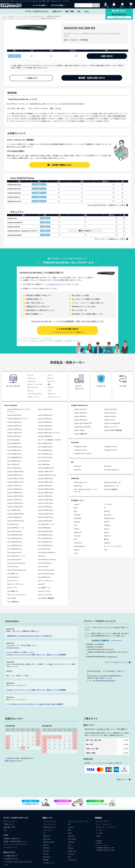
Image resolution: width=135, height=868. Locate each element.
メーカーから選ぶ (40, 5)
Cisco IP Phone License (46, 573)
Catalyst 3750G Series (15, 509)
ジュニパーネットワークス (78, 824)
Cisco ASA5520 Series (45, 545)
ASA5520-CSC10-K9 (15, 202)
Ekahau (77, 553)
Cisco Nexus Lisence (14, 555)
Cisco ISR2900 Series (14, 453)
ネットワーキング (102, 824)
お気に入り (31, 78)
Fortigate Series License (83, 456)
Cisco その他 (11, 601)
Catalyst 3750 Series (14, 502)
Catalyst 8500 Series (45, 418)
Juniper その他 (79, 433)
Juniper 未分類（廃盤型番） (113, 433)
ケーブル (99, 833)
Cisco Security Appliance (47, 555)
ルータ (50, 378)
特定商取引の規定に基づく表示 (105, 851)
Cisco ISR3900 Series (14, 457)
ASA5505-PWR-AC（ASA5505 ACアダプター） (25, 233)
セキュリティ (32, 384)
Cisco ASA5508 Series (45, 541)
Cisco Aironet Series (14, 562)
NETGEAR (78, 521)
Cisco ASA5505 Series (45, 538)
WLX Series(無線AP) (111, 492)
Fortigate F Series (80, 453)
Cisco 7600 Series (44, 467)
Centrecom (78, 546)
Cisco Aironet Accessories (16, 566)
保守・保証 (70, 11)
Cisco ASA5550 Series (45, 548)
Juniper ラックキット (111, 429)
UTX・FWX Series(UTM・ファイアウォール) (86, 493)
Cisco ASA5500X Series (15, 538)
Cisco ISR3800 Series (45, 453)
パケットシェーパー (54, 399)
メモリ (50, 393)
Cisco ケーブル (12, 590)
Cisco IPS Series (13, 569)
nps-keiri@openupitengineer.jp (104, 683)
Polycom (77, 539)
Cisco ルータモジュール (46, 583)
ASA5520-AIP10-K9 (15, 185)
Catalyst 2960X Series (45, 481)
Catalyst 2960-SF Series (16, 481)
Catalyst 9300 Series (14, 425)
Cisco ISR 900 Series (14, 464)
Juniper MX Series (80, 419)
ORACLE (107, 514)
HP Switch (78, 469)
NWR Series (78, 489)
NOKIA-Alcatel (109, 521)
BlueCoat (107, 539)
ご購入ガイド (57, 11)
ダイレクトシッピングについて (16, 847)
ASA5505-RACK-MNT (16, 238)
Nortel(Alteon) (79, 549)
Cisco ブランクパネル (45, 597)
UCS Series (42, 559)
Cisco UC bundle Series (46, 576)
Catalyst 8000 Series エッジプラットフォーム (19, 413)
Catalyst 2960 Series (14, 471)
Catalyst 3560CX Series (15, 499)
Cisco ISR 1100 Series (45, 460)
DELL (76, 514)
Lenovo (77, 507)
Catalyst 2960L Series (45, 485)
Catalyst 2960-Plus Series (47, 478)
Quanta (107, 532)
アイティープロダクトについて (37, 11)
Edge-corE (78, 535)
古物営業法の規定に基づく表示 (105, 853)
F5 (105, 511)
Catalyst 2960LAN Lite (46, 471)
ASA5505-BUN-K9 (14, 229)
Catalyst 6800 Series (45, 523)
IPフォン (50, 381)
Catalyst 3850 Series (45, 509)
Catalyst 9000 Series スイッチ (17, 421)
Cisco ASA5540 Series (15, 548)
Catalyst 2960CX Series (15, 485)
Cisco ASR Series (13, 527)
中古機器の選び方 (10, 859)
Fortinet (75, 445)
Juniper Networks (79, 408)
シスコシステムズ (50, 824)
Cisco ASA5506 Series (15, 541)
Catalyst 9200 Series (45, 421)
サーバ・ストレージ (103, 827)
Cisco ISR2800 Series (45, 449)
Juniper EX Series (110, 415)
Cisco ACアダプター (44, 594)
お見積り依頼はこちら (60, 165)
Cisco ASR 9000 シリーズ (15, 531)
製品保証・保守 (10, 830)
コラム (86, 11)
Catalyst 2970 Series (14, 488)
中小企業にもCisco (11, 862)
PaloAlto (77, 518)
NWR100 (9, 674)
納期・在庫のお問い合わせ (92, 78)
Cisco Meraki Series (45, 566)
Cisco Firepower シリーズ (16, 559)
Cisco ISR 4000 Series (45, 457)
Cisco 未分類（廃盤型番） (46, 601)
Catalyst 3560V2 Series (46, 492)
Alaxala (77, 532)
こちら (18, 147)
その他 (98, 839)
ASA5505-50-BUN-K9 (16, 224)
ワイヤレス (31, 381)
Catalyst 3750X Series (45, 502)
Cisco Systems (11, 408)
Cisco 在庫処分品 (13, 604)
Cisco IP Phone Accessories (17, 573)
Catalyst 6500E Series (46, 520)
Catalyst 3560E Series (15, 495)
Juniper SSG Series (111, 412)
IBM (75, 511)
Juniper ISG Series (80, 412)
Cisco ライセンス (13, 583)
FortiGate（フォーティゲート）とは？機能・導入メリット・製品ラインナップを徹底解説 (36, 657)
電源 (49, 387)
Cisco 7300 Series (13, 467)
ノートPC (99, 836)
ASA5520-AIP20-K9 (15, 189)
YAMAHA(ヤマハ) (50, 830)
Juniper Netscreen (81, 422)
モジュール (51, 384)
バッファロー (108, 507)
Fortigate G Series (110, 453)
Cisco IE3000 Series (14, 513)
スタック (30, 393)
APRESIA (107, 528)
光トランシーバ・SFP (35, 387)
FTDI (106, 553)
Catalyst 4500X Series (45, 516)
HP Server (78, 472)
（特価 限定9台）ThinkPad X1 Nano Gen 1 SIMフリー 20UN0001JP (29, 638)
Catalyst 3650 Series (45, 499)
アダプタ (50, 390)
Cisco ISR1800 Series (45, 446)
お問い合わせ (107, 56)
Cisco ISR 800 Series (14, 446)
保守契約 (99, 846)
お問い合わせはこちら (12, 763)
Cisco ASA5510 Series (15, 545)
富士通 (106, 542)
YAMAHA (75, 481)
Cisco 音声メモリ (13, 576)
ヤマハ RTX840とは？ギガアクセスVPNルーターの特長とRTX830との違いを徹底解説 (35, 707)
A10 (75, 528)
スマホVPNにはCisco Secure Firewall (18, 865)
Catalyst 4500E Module (15, 516)
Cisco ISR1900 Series (14, 449)
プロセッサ (51, 396)
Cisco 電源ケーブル (44, 590)
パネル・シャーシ (33, 399)
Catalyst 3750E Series (46, 506)
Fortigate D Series (80, 449)
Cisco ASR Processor (14, 534)
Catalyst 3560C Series (46, 495)
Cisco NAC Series (13, 580)
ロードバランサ (33, 390)
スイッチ (30, 378)
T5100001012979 (112, 659)
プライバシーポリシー (102, 848)
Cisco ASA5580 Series (15, 552)
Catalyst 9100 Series (14, 439)
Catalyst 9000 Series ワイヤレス (49, 435)
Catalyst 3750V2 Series (15, 506)
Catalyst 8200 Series (45, 412)
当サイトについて (10, 824)
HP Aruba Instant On (111, 472)
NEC (75, 542)
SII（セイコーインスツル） (113, 549)
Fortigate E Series (110, 449)
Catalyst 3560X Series (15, 492)
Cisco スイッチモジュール (16, 587)
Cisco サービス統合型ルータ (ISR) (49, 442)
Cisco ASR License (44, 552)
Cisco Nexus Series (14, 442)
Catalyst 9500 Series (14, 428)
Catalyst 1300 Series (14, 435)
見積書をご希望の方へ (12, 841)
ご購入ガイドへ (122, 782)
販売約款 (99, 844)
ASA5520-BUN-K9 (14, 198)
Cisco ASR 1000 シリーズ (46, 527)
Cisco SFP (41, 587)
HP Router (108, 469)
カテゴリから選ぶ (58, 5)
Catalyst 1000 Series (14, 432)
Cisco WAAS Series (44, 580)
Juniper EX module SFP (112, 426)
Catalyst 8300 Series (14, 418)
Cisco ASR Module (44, 531)
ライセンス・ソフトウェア (106, 830)
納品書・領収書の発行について (16, 844)
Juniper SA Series (110, 419)
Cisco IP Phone (43, 569)
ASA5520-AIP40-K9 (15, 194)
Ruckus (107, 535)
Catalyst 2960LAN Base (15, 474)
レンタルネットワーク (55, 287)
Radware (107, 546)
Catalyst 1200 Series (45, 432)
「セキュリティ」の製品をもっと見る (109, 242)
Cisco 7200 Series (44, 464)
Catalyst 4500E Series (46, 513)
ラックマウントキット (35, 396)
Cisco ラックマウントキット (17, 597)
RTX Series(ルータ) (81, 485)
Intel (76, 556)
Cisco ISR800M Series (15, 460)
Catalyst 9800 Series (45, 439)
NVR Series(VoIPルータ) (112, 485)
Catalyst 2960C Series (15, 478)
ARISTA (107, 525)
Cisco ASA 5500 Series (45, 534)
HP (72, 465)
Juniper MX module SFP (82, 429)
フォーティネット (50, 827)
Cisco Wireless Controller (47, 562)
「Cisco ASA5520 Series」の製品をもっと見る (106, 207)
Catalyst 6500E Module (15, 523)
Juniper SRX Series (80, 415)
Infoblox (77, 525)
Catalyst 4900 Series (14, 520)
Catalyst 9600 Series (45, 428)
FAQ (79, 11)
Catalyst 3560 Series (45, 488)
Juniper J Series (110, 422)
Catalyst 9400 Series (45, 425)
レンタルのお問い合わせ (68, 333)
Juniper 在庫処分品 (80, 436)
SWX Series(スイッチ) (111, 489)
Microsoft (108, 518)
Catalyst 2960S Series (45, 474)
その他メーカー (49, 866)
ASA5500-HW (13, 220)
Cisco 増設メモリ (13, 594)
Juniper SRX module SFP (83, 426)
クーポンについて (10, 850)
